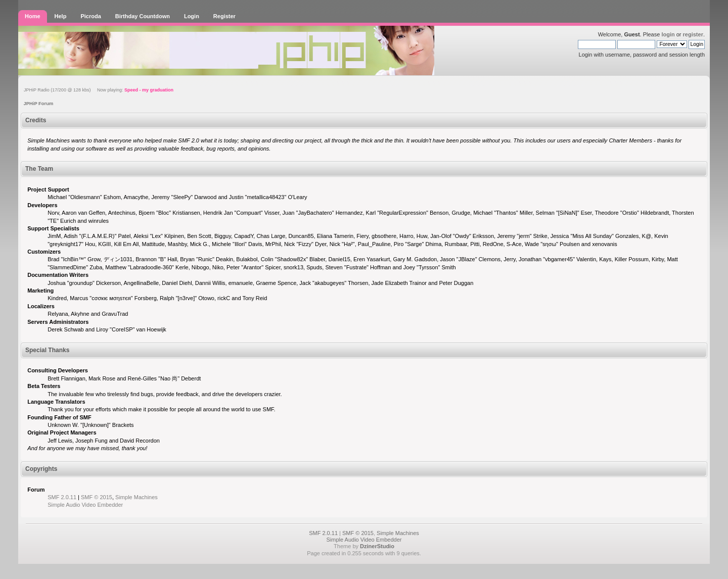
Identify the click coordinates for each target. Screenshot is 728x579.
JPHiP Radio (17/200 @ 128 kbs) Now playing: (99, 90)
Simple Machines (136, 497)
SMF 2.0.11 (62, 497)
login (668, 34)
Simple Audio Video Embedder (85, 505)
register (693, 34)
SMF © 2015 (97, 497)
